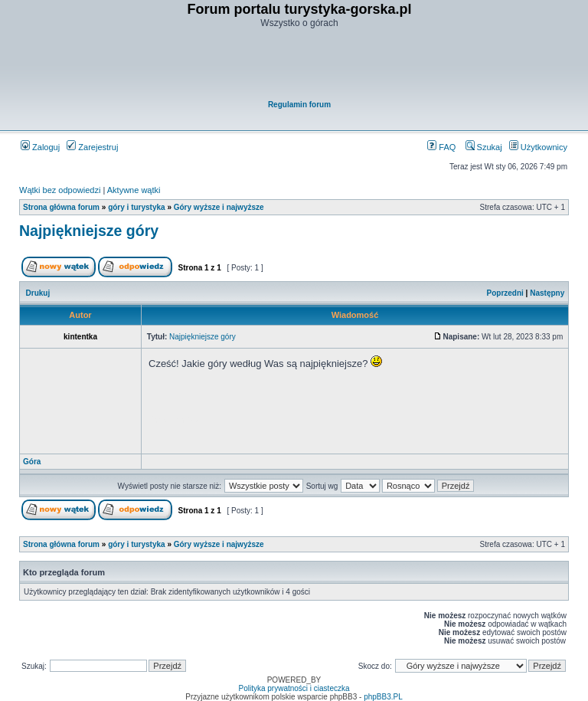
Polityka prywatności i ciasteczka (294, 688)
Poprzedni (505, 293)
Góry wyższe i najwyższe (219, 207)
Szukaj (484, 147)
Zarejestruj (92, 147)
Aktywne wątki (134, 190)
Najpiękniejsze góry (89, 231)
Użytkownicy (538, 147)
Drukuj (38, 293)
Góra (32, 462)
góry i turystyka (136, 207)
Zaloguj (40, 147)
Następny (547, 293)
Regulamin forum (299, 105)
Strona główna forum (61, 207)
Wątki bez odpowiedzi (60, 190)
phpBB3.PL (383, 697)
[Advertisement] (299, 66)
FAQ (441, 147)
